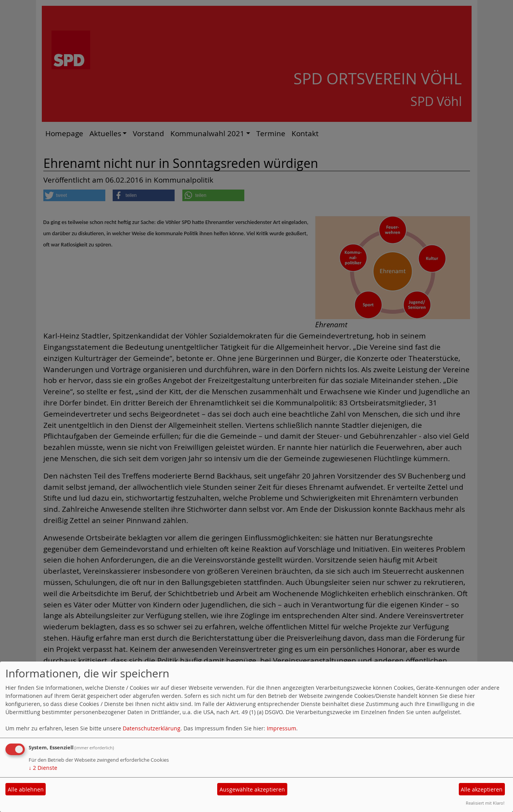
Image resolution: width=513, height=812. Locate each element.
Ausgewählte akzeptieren (252, 789)
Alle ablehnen (26, 789)
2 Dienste (43, 768)
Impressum (281, 728)
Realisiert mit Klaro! (485, 803)
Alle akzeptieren (482, 789)
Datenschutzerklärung (152, 728)
